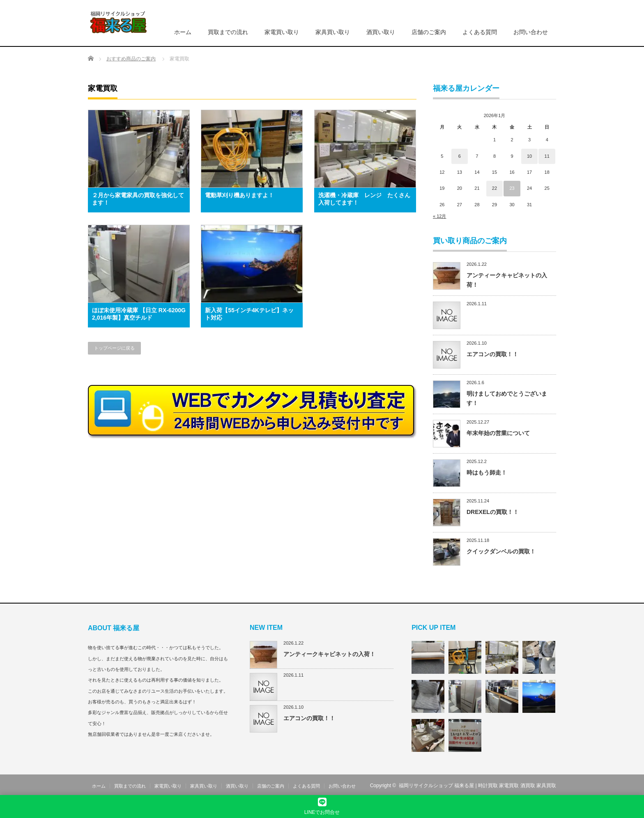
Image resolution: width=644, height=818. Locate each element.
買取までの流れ (228, 32)
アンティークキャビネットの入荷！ (329, 654)
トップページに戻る (114, 348)
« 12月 (439, 216)
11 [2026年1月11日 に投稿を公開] (547, 156)
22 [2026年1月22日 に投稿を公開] (494, 188)
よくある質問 (480, 32)
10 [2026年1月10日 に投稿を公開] (529, 156)
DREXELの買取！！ (493, 512)
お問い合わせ (531, 32)
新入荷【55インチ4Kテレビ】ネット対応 (249, 314)
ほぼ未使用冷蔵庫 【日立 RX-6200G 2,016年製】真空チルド (139, 314)
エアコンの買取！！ (492, 354)
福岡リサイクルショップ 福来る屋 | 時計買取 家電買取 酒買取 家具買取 (477, 786)
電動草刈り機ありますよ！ (239, 195)
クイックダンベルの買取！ (501, 551)
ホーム (183, 32)
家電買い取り (282, 32)
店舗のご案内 (429, 32)
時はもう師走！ (487, 472)
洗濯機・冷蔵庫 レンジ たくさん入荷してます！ (364, 199)
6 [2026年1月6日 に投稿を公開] (460, 156)
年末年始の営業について (498, 433)
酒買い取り (381, 32)
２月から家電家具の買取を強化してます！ (138, 199)
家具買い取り (333, 32)
